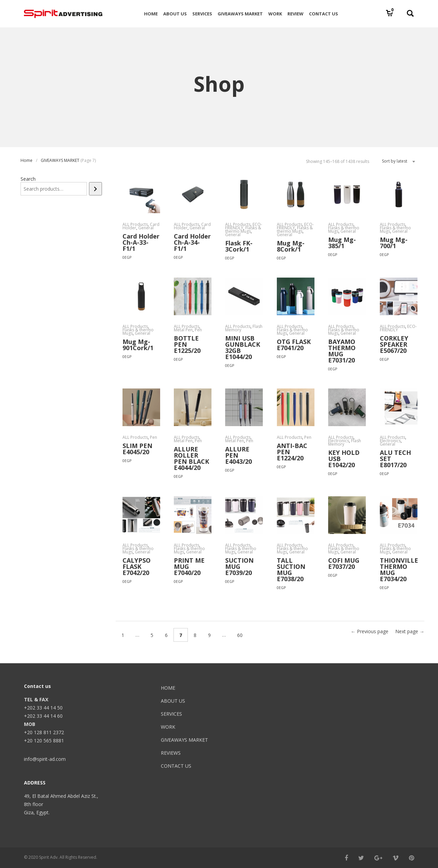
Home (27, 160)
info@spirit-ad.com (45, 759)
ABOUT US (173, 701)
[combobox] (396, 161)
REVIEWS (171, 753)
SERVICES (171, 714)
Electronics (339, 441)
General (146, 228)
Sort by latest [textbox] (395, 161)
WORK (168, 727)
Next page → (410, 631)
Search (28, 179)
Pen (198, 330)
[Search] (95, 189)
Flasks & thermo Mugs (243, 229)
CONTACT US (176, 766)
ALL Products (135, 224)
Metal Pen (183, 330)
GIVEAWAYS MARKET (60, 160)
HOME (168, 688)
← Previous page (370, 631)
